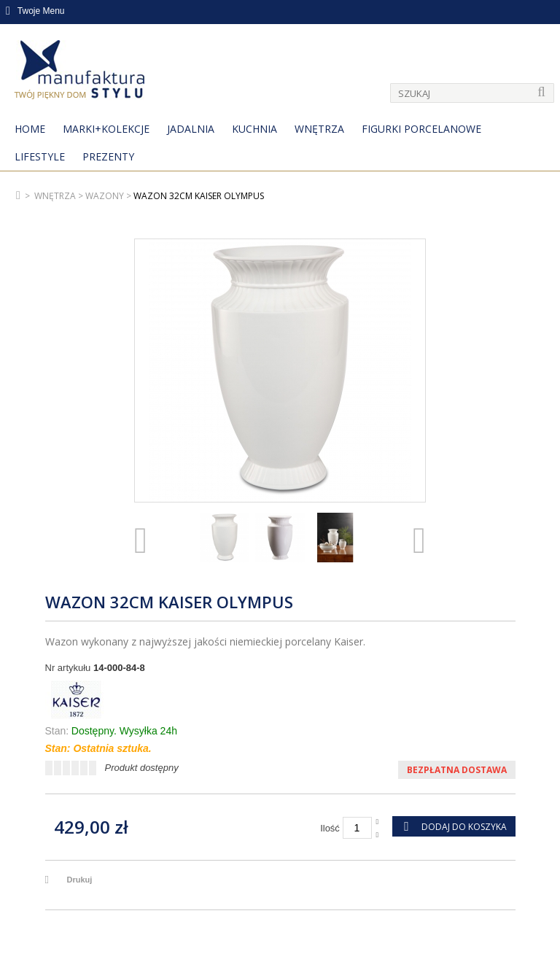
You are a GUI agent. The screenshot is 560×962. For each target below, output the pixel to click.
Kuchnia (254, 129)
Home (30, 129)
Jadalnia (191, 129)
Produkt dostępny (142, 768)
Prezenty (108, 156)
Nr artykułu (68, 668)
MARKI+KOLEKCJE (106, 129)
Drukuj (80, 880)
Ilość (330, 828)
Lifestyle (40, 156)
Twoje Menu (35, 11)
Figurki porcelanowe (421, 129)
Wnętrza (319, 129)
